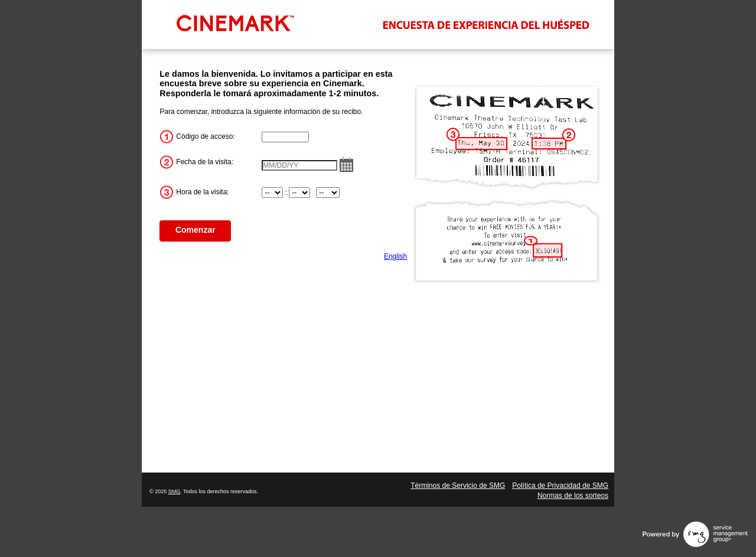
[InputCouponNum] (285, 137)
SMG (175, 491)
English (395, 256)
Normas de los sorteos (573, 496)
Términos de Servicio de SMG (458, 486)
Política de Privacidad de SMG (560, 486)
